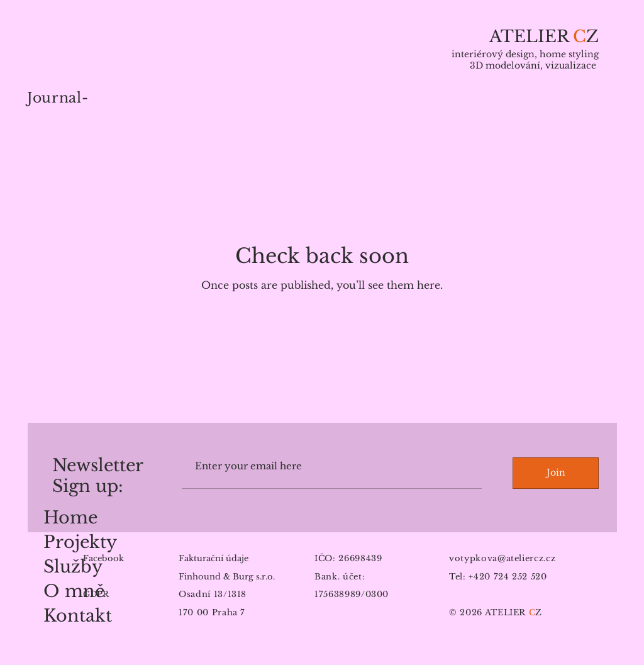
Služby (73, 567)
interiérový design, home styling (525, 54)
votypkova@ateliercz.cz (502, 558)
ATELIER (531, 36)
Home (70, 517)
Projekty (80, 542)
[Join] (556, 473)
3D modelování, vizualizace (534, 65)
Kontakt (78, 616)
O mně (74, 591)
